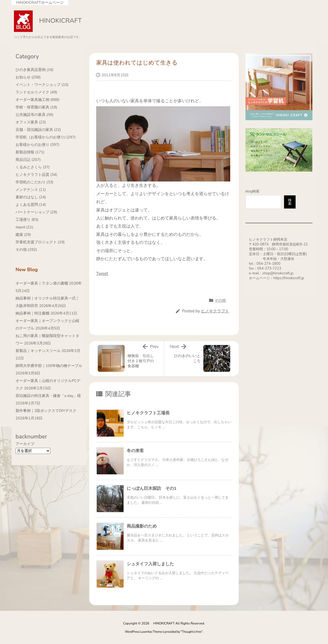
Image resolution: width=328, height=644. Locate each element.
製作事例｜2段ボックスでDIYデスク (46, 411)
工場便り (27, 220)
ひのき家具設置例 (34, 70)
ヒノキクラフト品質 (36, 175)
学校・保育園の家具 (36, 107)
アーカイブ (25, 444)
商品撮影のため (142, 526)
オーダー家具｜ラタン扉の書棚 (42, 283)
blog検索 (252, 191)
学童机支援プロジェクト (40, 242)
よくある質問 (31, 205)
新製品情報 (30, 152)
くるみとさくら (33, 167)
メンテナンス (31, 190)
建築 (23, 235)
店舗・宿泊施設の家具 (38, 130)
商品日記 (28, 160)
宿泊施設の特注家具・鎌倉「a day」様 (48, 396)
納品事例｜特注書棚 (32, 313)
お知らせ (28, 77)
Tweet (102, 274)
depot (24, 227)
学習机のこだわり (34, 182)
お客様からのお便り (38, 145)
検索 (290, 202)
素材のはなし (31, 197)
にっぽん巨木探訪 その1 (152, 488)
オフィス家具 (31, 122)
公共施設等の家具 (34, 115)
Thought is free (192, 632)
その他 (220, 300)
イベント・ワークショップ (42, 85)
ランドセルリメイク (36, 92)
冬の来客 (135, 451)
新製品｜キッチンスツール (38, 351)
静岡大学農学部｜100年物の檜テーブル (49, 366)
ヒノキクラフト (215, 311)
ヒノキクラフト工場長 (148, 413)
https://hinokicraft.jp (289, 278)
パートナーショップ (36, 212)
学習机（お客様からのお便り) (46, 137)
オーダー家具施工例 (38, 100)
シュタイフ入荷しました (150, 564)
